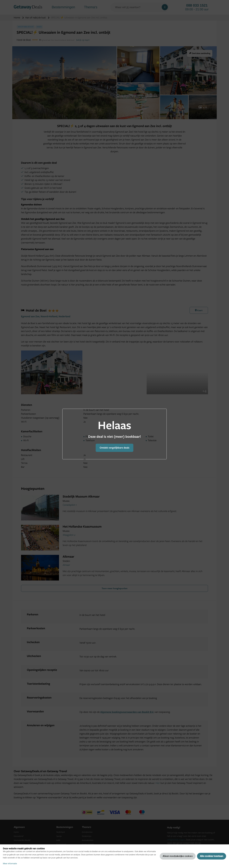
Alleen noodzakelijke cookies (178, 856)
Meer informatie (10, 864)
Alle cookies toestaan (212, 856)
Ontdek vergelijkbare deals (114, 448)
